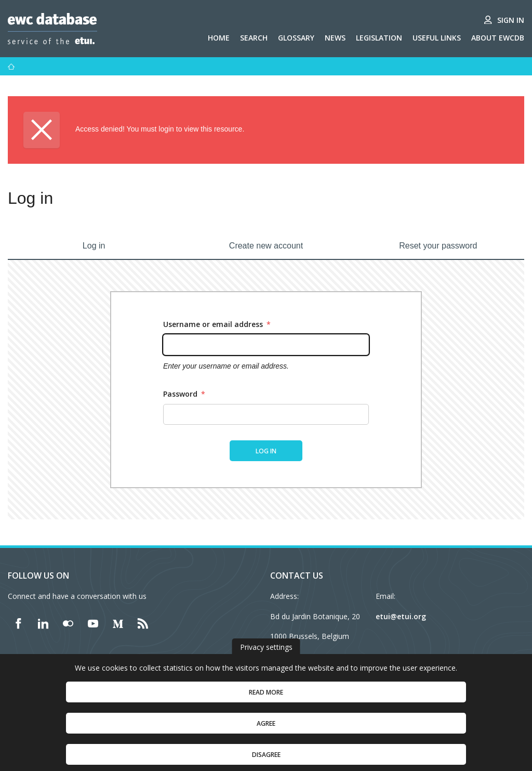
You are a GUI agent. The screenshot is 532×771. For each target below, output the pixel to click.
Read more (266, 701)
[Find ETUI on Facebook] (18, 623)
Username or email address (217, 324)
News (335, 38)
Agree (266, 732)
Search (254, 38)
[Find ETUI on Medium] (118, 623)
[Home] (11, 67)
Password (184, 394)
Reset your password (438, 246)
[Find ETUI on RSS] (143, 623)
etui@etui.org (401, 616)
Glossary (296, 38)
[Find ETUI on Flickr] (68, 623)
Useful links (437, 38)
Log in (94, 246)
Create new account (266, 246)
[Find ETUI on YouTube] (93, 623)
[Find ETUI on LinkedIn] (43, 623)
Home (219, 38)
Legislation (379, 38)
